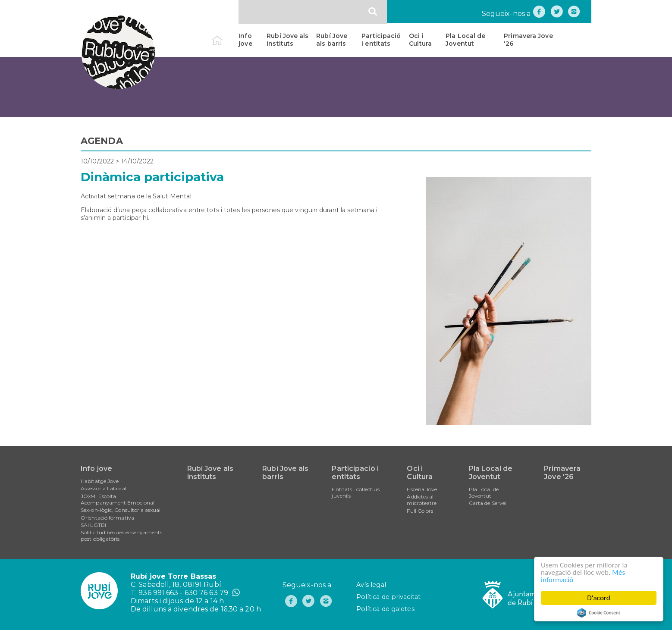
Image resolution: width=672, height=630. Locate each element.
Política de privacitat (388, 597)
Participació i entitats (381, 40)
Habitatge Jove (100, 481)
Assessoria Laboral (104, 488)
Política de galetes (385, 609)
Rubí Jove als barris (332, 40)
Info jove (245, 40)
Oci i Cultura (420, 40)
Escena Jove (422, 489)
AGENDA (102, 141)
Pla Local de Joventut (465, 40)
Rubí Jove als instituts (287, 40)
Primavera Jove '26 (528, 40)
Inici (225, 36)
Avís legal (371, 585)
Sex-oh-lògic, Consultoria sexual (121, 510)
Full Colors (420, 511)
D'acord (600, 598)
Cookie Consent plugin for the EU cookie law (600, 613)
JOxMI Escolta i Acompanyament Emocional (118, 499)
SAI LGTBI (93, 525)
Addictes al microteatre (422, 500)
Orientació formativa (107, 518)
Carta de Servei (488, 503)
